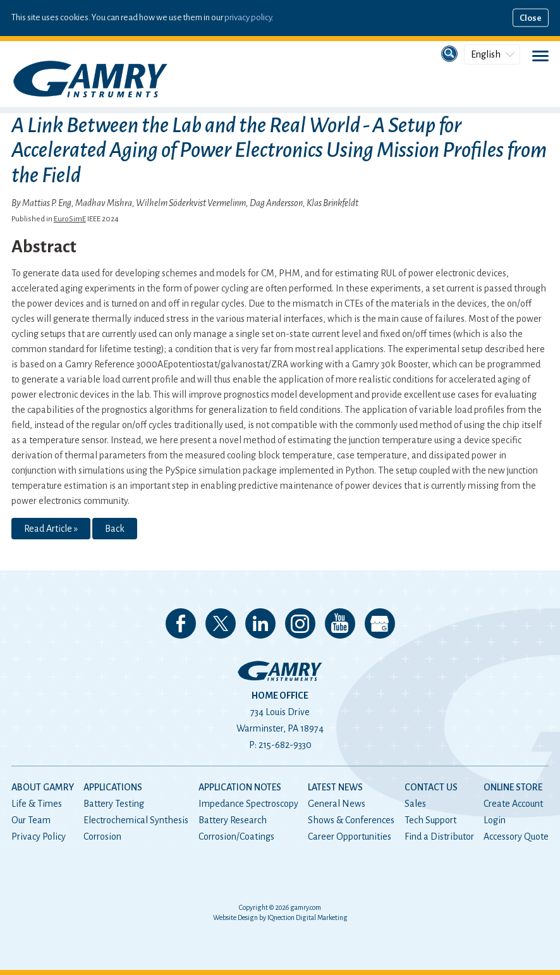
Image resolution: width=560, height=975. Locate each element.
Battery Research (233, 820)
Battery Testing (114, 804)
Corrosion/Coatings (236, 837)
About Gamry (43, 787)
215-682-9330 (285, 745)
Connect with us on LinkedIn (260, 623)
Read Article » (51, 529)
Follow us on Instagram (300, 623)
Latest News (335, 787)
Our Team (31, 820)
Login (495, 820)
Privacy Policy (39, 837)
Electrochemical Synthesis (136, 820)
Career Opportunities (350, 837)
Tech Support (430, 820)
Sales (415, 804)
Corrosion (102, 837)
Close (531, 18)
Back (115, 529)
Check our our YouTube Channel (340, 623)
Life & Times (37, 804)
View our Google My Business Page (380, 623)
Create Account (513, 804)
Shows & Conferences (351, 820)
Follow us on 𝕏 (221, 623)
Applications (113, 787)
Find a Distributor (439, 837)
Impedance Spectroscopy (248, 804)
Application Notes (240, 787)
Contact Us (431, 787)
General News (337, 804)
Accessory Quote (516, 837)
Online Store (513, 787)
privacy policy (248, 17)
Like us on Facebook (181, 623)
